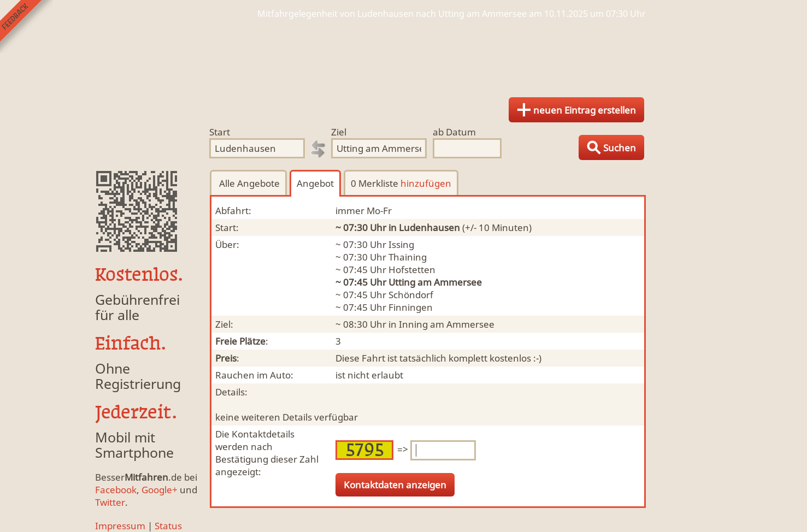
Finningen (411, 307)
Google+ (160, 490)
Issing (401, 244)
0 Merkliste (401, 183)
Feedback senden (26, 26)
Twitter (110, 502)
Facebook (116, 490)
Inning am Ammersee (447, 324)
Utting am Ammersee (435, 282)
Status (168, 526)
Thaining (408, 257)
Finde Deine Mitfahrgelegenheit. (404, 55)
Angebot (315, 183)
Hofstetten (412, 270)
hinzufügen (426, 183)
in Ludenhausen (424, 227)
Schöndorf (411, 295)
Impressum (120, 526)
